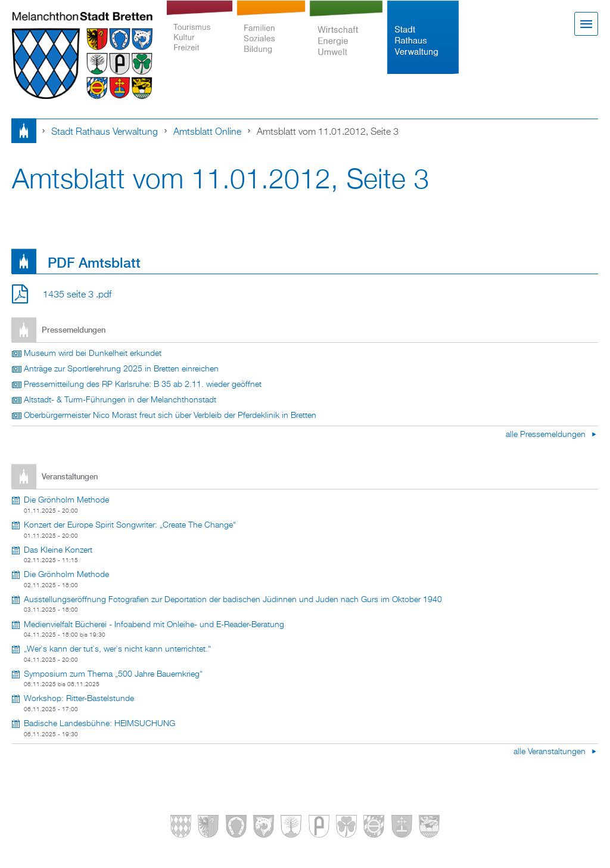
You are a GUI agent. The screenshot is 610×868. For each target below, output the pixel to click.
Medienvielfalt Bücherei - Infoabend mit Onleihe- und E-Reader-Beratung (154, 625)
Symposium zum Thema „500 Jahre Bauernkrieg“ (113, 674)
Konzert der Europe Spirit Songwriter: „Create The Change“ (130, 525)
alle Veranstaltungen (551, 752)
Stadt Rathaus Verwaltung (423, 37)
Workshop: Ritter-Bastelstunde (79, 699)
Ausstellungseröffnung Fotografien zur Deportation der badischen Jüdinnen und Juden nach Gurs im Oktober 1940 (233, 600)
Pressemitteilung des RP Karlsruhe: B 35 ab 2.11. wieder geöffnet (143, 385)
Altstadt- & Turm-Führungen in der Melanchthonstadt (120, 400)
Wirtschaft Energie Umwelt (346, 37)
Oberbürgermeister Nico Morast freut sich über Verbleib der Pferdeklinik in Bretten (170, 416)
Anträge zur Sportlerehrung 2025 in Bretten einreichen (121, 369)
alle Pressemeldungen (547, 435)
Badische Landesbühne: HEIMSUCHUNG (99, 724)
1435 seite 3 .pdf (77, 295)
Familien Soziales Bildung (271, 37)
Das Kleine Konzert (58, 550)
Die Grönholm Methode (66, 500)
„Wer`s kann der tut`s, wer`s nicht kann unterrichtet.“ (117, 649)
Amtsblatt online (207, 132)
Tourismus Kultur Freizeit (200, 37)
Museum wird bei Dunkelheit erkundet (93, 354)
